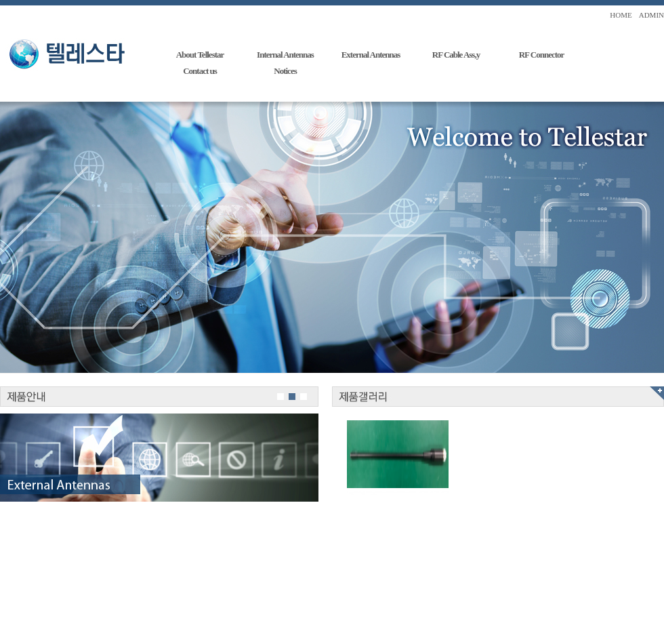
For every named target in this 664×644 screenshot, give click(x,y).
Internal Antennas (285, 55)
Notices (285, 71)
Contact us (200, 71)
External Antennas (371, 55)
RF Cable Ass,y (456, 55)
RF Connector (542, 55)
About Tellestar (200, 55)
